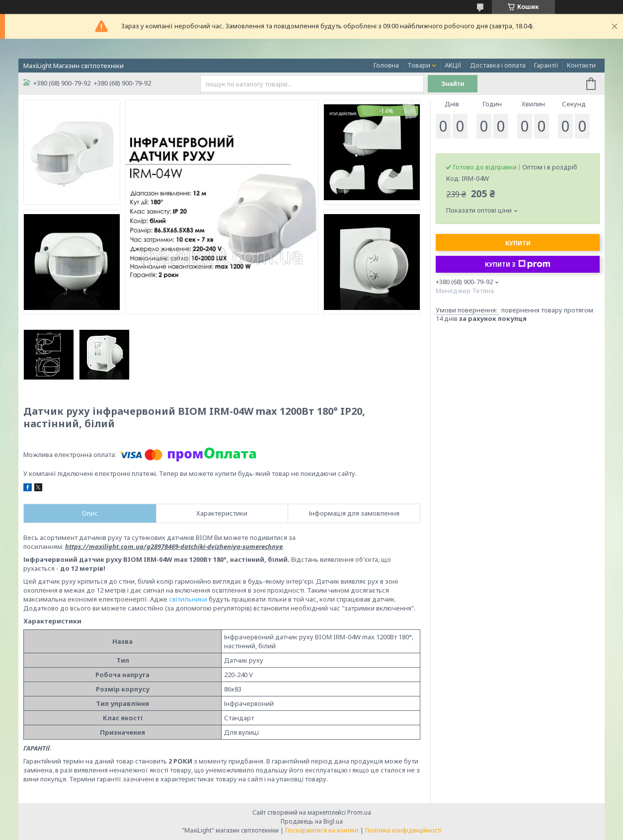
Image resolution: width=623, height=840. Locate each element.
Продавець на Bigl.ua (312, 821)
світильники (188, 599)
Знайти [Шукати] (453, 84)
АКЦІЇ (453, 65)
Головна (386, 65)
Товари (419, 65)
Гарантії (546, 65)
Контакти (581, 65)
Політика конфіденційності (403, 830)
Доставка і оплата (498, 65)
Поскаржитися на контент (322, 830)
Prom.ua (359, 812)
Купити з (518, 264)
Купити (518, 243)
